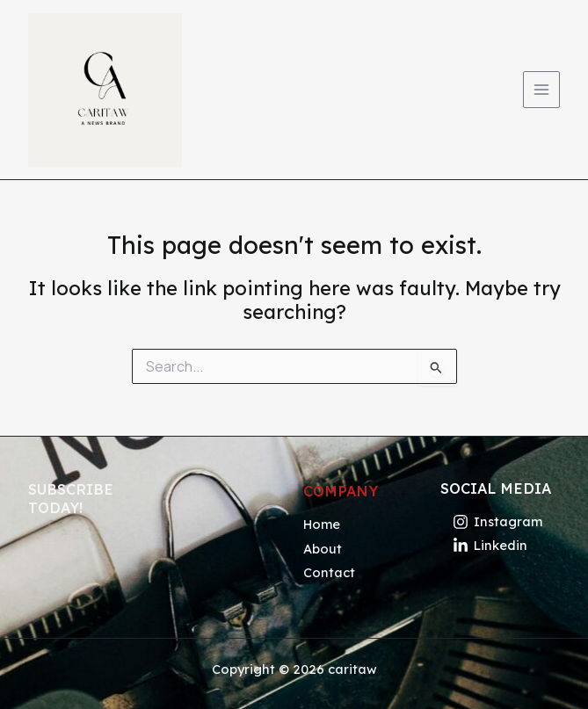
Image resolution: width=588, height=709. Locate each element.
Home (322, 524)
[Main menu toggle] (541, 90)
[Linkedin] (490, 545)
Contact (329, 572)
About (323, 549)
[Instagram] (497, 521)
